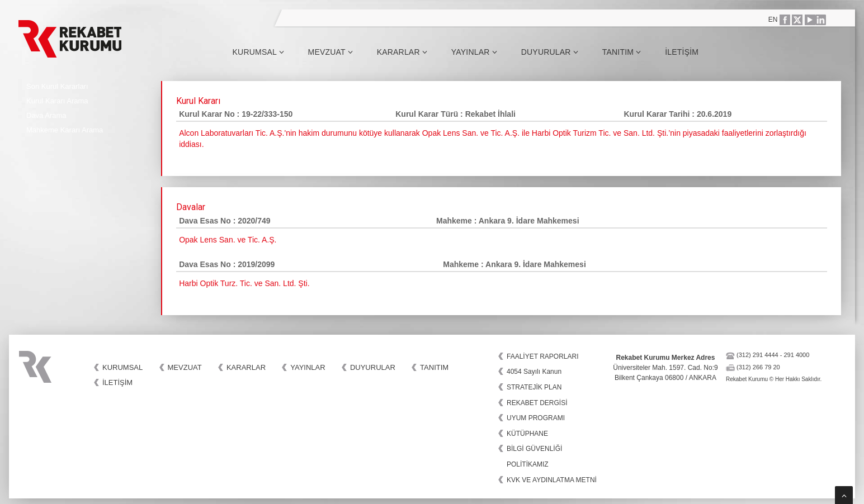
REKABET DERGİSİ (537, 403)
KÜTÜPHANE (527, 434)
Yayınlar (474, 52)
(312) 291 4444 (757, 355)
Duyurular (550, 52)
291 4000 (796, 355)
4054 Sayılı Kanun (534, 372)
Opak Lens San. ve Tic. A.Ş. (228, 240)
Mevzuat (331, 52)
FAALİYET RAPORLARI (543, 356)
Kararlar (402, 52)
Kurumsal (258, 52)
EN (773, 20)
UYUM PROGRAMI (536, 418)
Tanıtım (622, 52)
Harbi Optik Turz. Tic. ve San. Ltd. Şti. (244, 283)
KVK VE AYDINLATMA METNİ (552, 480)
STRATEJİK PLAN (534, 387)
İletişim (682, 52)
